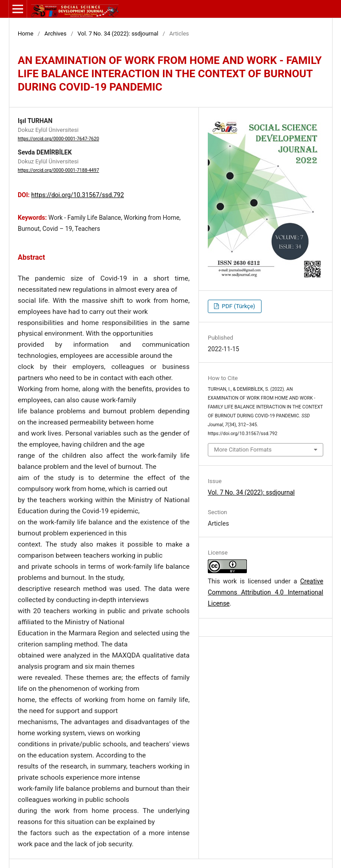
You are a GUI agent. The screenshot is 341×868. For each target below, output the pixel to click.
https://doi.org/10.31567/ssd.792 (77, 195)
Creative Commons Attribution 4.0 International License (266, 592)
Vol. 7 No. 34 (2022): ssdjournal (118, 34)
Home (26, 34)
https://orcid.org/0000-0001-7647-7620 (58, 139)
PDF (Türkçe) (238, 306)
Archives (56, 34)
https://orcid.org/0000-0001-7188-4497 (58, 170)
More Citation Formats (243, 450)
